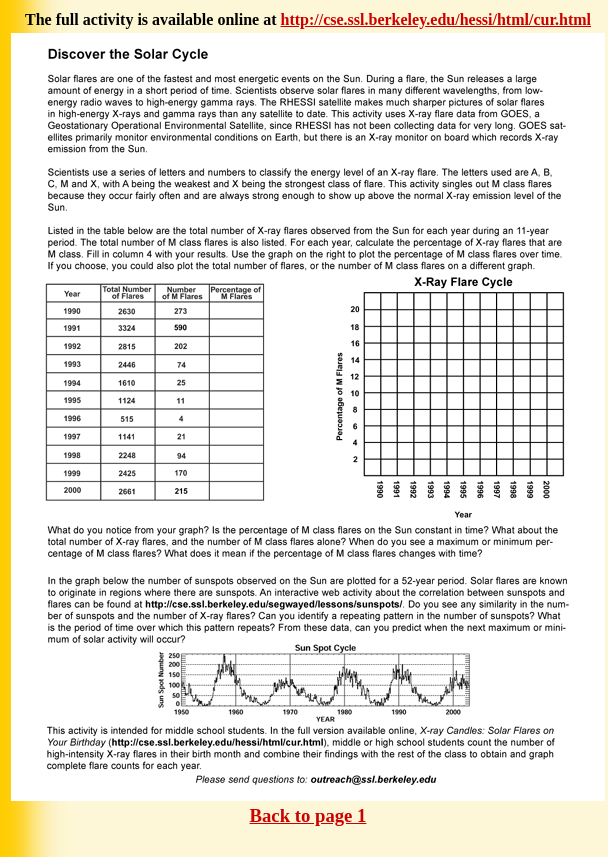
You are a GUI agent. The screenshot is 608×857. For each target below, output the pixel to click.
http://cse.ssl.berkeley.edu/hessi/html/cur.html (436, 19)
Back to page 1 (308, 815)
